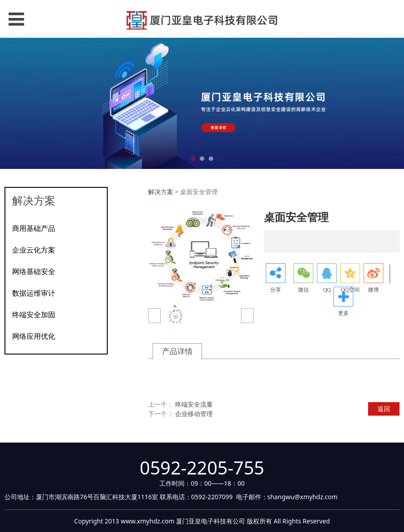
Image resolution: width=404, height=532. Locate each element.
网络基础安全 (34, 271)
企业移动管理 (194, 414)
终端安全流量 (194, 404)
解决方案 (161, 192)
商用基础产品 (34, 228)
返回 (384, 409)
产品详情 (177, 351)
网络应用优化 (34, 336)
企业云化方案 (34, 250)
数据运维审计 (34, 293)
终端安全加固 (34, 315)
